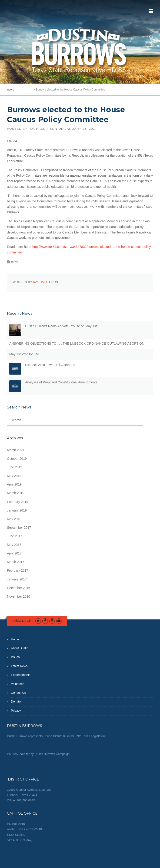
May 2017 (14, 545)
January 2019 (17, 510)
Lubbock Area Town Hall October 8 (50, 365)
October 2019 (17, 459)
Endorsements (21, 675)
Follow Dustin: (22, 621)
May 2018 (14, 519)
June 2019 (15, 467)
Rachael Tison (43, 129)
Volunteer (17, 684)
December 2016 (19, 588)
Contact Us (18, 693)
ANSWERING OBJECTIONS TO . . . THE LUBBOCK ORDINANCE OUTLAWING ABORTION (77, 343)
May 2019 (14, 476)
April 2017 (14, 553)
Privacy (16, 711)
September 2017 (19, 528)
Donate (16, 701)
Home (15, 639)
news (15, 261)
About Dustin (20, 648)
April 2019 (14, 484)
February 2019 (18, 502)
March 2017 (16, 562)
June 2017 (15, 536)
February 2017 (18, 570)
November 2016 (19, 596)
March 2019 (16, 493)
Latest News (19, 666)
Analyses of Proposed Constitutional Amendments (61, 382)
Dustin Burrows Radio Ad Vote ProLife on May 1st (61, 326)
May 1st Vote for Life (24, 354)
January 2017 (17, 579)
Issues (15, 657)
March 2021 (16, 450)
